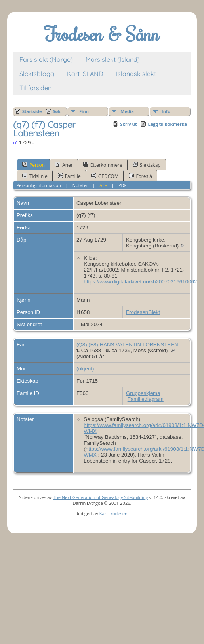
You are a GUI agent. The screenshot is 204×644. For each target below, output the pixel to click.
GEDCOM (105, 176)
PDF (122, 185)
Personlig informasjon (39, 185)
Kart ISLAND (85, 74)
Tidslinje (35, 176)
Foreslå (140, 176)
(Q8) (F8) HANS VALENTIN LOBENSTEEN (127, 345)
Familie (69, 176)
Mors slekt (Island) (113, 59)
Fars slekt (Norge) (46, 59)
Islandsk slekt (136, 74)
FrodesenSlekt (143, 312)
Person (33, 165)
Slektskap (147, 165)
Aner (64, 165)
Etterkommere (103, 165)
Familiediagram (146, 399)
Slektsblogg (37, 74)
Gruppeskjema (143, 393)
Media (127, 111)
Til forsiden (35, 88)
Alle (103, 185)
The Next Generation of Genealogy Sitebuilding (101, 497)
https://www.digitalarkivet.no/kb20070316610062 (140, 282)
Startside (32, 111)
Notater (80, 185)
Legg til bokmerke (167, 124)
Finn (84, 111)
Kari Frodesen (113, 513)
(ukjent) (85, 369)
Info (166, 111)
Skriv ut (128, 124)
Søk (57, 111)
